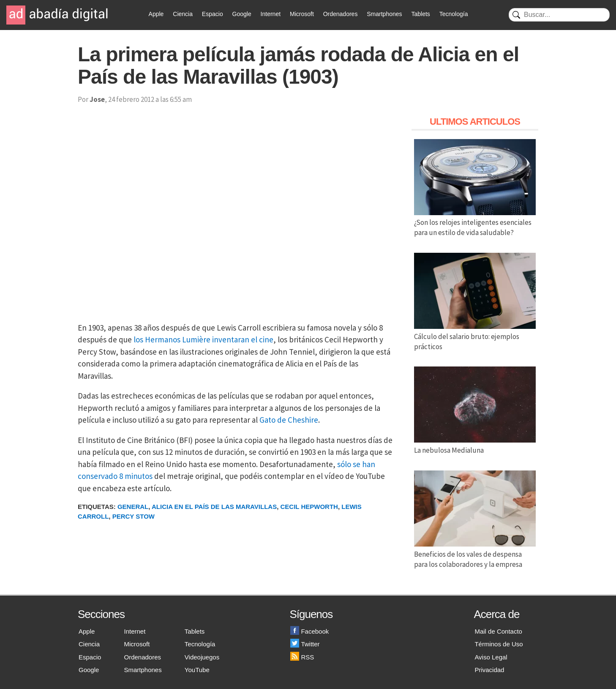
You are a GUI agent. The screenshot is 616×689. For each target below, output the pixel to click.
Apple (156, 14)
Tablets (420, 14)
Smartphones (384, 14)
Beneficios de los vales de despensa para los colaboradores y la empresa (475, 554)
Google (242, 14)
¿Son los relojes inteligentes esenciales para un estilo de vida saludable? (475, 223)
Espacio (213, 14)
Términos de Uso (499, 644)
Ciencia (183, 14)
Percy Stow (134, 516)
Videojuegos (202, 657)
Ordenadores (341, 14)
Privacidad (489, 670)
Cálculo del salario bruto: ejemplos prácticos (475, 336)
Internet (271, 14)
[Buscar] (559, 15)
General (133, 507)
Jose (97, 99)
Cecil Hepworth (309, 507)
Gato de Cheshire (289, 420)
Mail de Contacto (498, 631)
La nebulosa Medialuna (475, 445)
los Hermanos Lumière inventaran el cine (203, 339)
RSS (302, 657)
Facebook (309, 631)
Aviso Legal (491, 657)
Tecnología (454, 14)
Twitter (305, 644)
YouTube (197, 670)
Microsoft (302, 14)
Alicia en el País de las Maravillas (214, 507)
